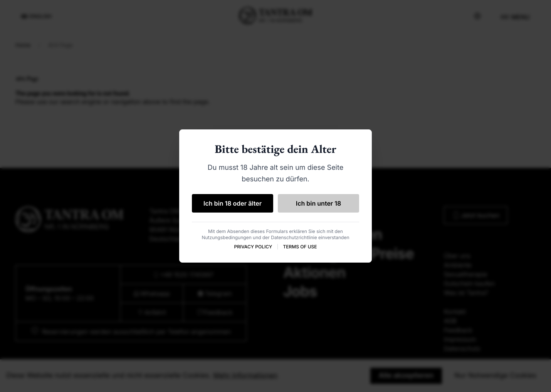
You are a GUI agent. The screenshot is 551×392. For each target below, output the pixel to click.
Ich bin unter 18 (319, 203)
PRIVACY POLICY (253, 247)
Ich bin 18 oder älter (233, 203)
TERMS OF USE (300, 247)
